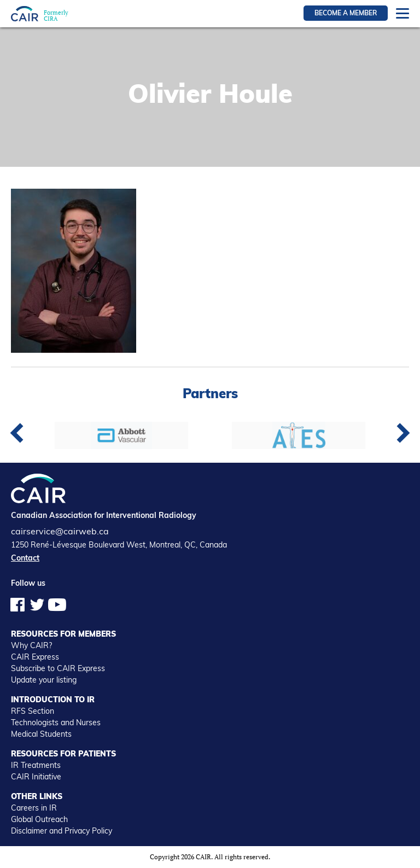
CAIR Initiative (36, 777)
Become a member (346, 13)
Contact (25, 558)
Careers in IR (34, 808)
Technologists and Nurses (56, 723)
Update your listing (44, 680)
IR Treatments (36, 765)
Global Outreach (39, 819)
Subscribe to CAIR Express (58, 668)
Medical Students (41, 734)
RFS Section (33, 711)
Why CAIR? (31, 645)
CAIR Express (35, 657)
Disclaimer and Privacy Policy (62, 831)
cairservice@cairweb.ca (60, 531)
